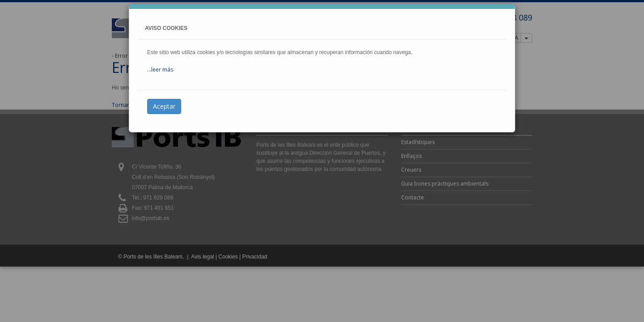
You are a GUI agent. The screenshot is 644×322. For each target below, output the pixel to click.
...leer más (160, 70)
